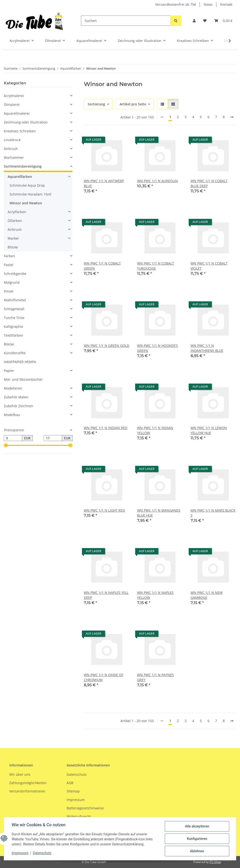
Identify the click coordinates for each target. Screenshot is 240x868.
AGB (70, 783)
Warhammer (14, 157)
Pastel (9, 265)
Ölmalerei (12, 105)
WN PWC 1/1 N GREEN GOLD (107, 346)
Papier (9, 371)
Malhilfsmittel (15, 300)
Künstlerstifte (15, 353)
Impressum (20, 853)
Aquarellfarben (20, 177)
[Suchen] (126, 21)
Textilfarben (13, 335)
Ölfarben (15, 221)
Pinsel (9, 291)
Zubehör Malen (16, 397)
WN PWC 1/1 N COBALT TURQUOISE (156, 266)
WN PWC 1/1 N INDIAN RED (106, 428)
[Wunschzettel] (205, 21)
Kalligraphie (13, 326)
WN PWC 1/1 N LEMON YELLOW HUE (209, 430)
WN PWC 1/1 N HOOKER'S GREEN (157, 348)
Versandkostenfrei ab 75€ (176, 4)
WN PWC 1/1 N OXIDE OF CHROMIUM (104, 677)
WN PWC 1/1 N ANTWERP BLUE (104, 183)
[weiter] (232, 117)
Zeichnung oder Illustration (26, 122)
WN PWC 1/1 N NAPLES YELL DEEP (106, 595)
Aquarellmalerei (17, 113)
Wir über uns (20, 774)
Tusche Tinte (14, 318)
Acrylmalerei (14, 96)
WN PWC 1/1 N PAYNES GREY (155, 677)
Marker (13, 238)
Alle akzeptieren (197, 826)
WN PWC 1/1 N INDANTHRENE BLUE (207, 348)
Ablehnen (197, 851)
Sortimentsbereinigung (23, 166)
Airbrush (11, 149)
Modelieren (13, 388)
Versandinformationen (27, 791)
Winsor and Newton (26, 203)
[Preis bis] (53, 438)
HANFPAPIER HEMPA (20, 362)
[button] (194, 21)
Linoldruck (12, 140)
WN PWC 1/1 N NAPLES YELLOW (155, 595)
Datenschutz (42, 853)
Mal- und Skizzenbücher (23, 379)
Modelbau (12, 415)
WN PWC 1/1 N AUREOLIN (157, 181)
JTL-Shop (215, 862)
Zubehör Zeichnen (19, 406)
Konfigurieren (197, 839)
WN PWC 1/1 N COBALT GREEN (102, 266)
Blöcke (13, 247)
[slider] (6, 446)
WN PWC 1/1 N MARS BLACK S (213, 513)
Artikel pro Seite (133, 104)
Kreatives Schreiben (20, 131)
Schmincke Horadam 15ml (30, 194)
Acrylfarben (17, 212)
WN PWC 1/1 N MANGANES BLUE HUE (159, 513)
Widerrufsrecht (79, 817)
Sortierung (96, 104)
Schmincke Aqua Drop (27, 185)
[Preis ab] (13, 438)
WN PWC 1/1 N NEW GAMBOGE (207, 595)
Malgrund (12, 282)
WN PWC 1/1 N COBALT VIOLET (209, 266)
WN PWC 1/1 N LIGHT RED (104, 510)
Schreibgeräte (15, 274)
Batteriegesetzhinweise (85, 808)
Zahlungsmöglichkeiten (28, 783)
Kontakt (226, 4)
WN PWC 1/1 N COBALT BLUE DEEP (209, 183)
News (208, 4)
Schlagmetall (14, 309)
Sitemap (73, 791)
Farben (9, 256)
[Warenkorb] (223, 21)
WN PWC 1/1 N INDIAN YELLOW (155, 430)
